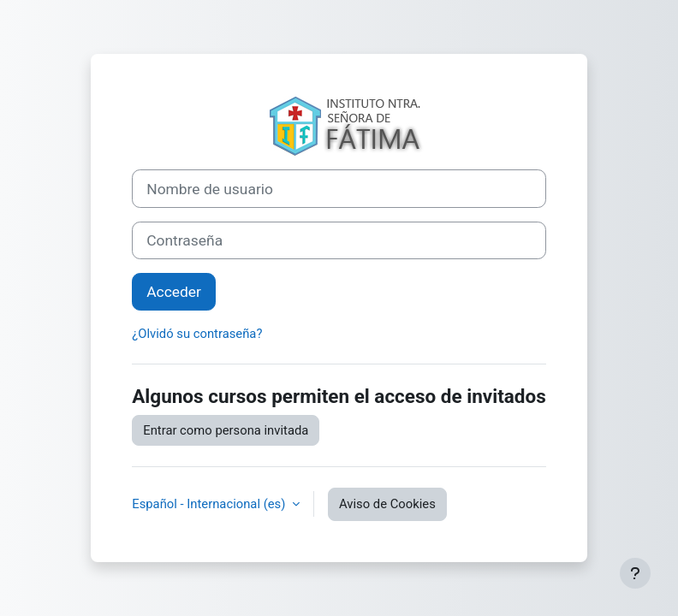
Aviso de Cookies (387, 504)
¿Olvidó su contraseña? (197, 334)
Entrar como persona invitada (226, 430)
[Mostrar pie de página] (635, 573)
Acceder (174, 292)
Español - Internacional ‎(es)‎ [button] (210, 504)
